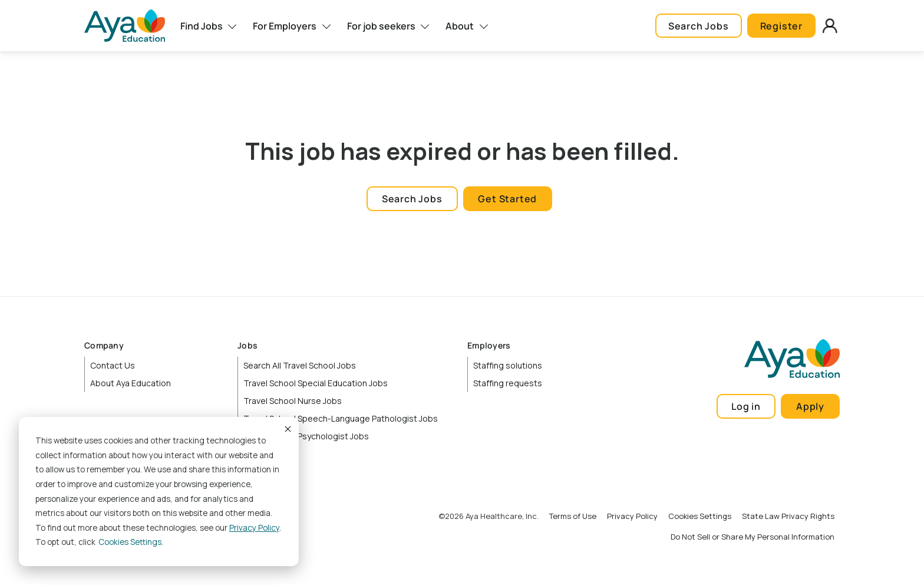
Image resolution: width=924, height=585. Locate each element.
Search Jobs (699, 26)
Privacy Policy (254, 528)
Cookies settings (130, 542)
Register (781, 26)
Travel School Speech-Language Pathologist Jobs (341, 418)
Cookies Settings (700, 516)
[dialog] (159, 492)
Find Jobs (202, 26)
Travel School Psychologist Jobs (306, 436)
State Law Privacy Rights (788, 516)
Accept (287, 429)
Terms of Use (573, 516)
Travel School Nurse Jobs (293, 401)
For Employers (285, 26)
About (460, 26)
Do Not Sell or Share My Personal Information (753, 537)
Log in (746, 406)
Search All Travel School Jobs (300, 365)
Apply (810, 406)
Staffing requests (508, 383)
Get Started (507, 199)
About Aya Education (131, 383)
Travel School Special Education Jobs (316, 383)
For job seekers (381, 26)
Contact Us (113, 365)
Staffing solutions (508, 365)
